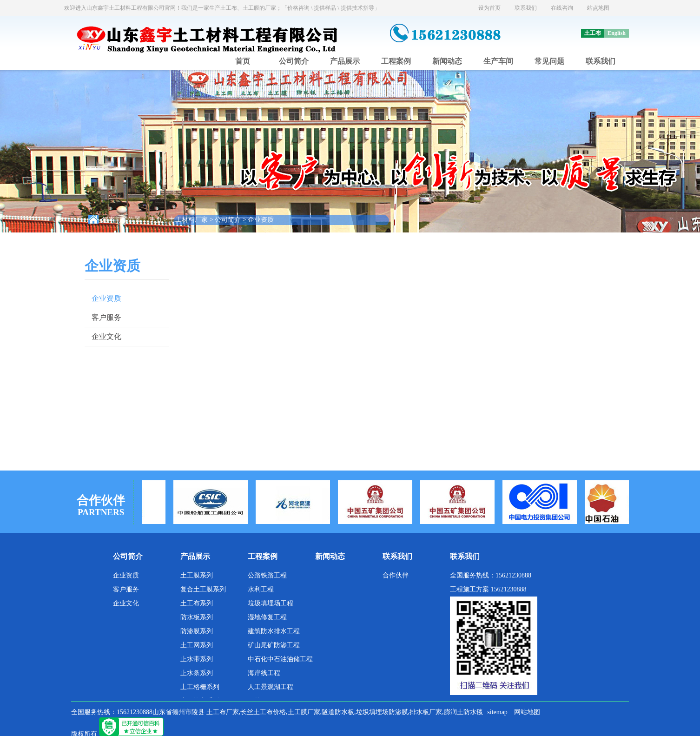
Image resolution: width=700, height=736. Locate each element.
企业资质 (261, 220)
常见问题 (549, 61)
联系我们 (526, 8)
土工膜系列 (197, 575)
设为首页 (489, 8)
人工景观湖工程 (271, 687)
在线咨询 (562, 8)
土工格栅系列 (200, 687)
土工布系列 (197, 603)
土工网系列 (197, 645)
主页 (156, 220)
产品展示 (345, 61)
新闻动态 (447, 61)
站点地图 (598, 8)
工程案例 (396, 61)
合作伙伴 (396, 575)
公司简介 (294, 61)
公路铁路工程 (267, 575)
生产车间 (498, 61)
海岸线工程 (264, 673)
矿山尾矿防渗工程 (274, 645)
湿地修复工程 (267, 617)
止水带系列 (197, 659)
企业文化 (106, 336)
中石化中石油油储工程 (280, 659)
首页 (243, 61)
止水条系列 (197, 673)
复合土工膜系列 (203, 589)
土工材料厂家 (188, 220)
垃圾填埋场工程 (271, 603)
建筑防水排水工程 (274, 631)
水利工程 (261, 589)
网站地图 (527, 712)
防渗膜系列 (197, 631)
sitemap (497, 712)
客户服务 (106, 317)
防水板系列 (197, 617)
